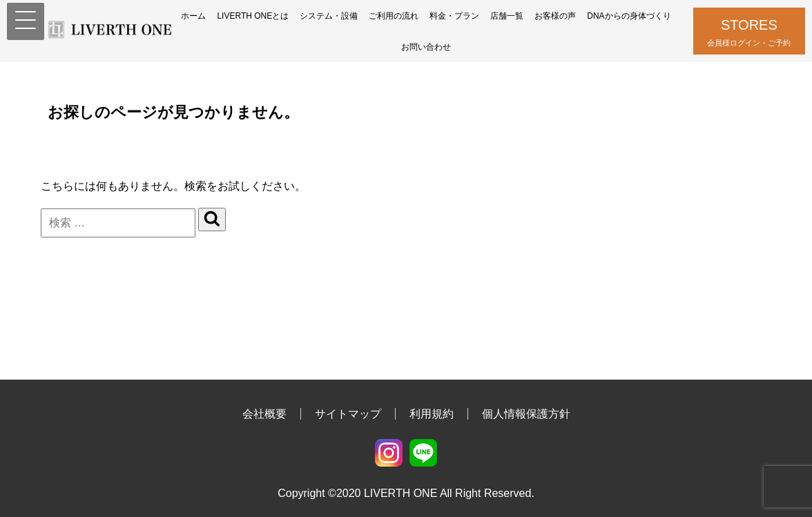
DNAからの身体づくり (629, 16)
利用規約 (432, 414)
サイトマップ (348, 414)
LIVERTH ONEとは (253, 16)
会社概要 (264, 414)
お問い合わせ (426, 47)
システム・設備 (329, 16)
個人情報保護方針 (526, 414)
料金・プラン (454, 16)
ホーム (193, 16)
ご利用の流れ (394, 16)
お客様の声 (555, 16)
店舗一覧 (507, 16)
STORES (749, 33)
